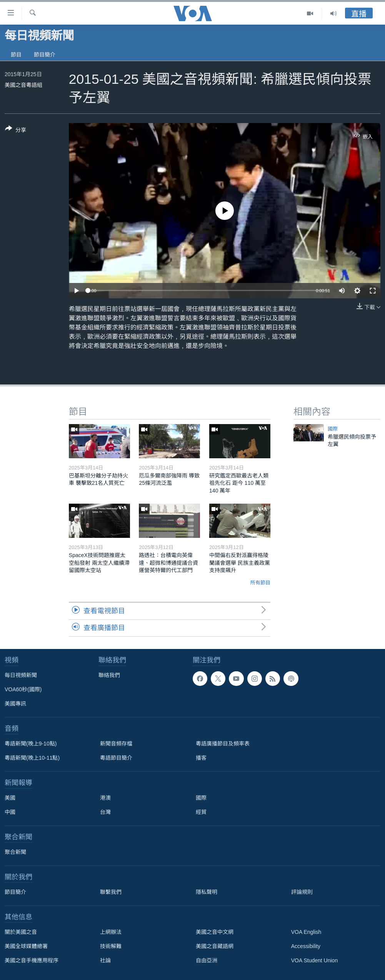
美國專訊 (15, 704)
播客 (201, 758)
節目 (16, 55)
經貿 (201, 812)
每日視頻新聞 (21, 675)
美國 (10, 798)
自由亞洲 (207, 960)
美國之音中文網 (215, 932)
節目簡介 (45, 55)
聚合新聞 (15, 852)
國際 (333, 429)
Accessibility (306, 946)
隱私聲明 (207, 892)
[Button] (16, 131)
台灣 (105, 812)
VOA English (306, 932)
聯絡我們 (109, 675)
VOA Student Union (314, 960)
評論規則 (302, 892)
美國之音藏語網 (215, 946)
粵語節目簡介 (116, 758)
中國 (10, 812)
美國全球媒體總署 (26, 946)
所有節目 (260, 583)
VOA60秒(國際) (23, 689)
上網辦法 (111, 932)
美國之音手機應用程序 (32, 960)
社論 (105, 960)
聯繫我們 (111, 892)
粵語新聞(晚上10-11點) (32, 758)
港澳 (105, 798)
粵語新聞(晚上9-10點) (31, 744)
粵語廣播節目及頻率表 (223, 744)
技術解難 (111, 946)
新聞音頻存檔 (116, 744)
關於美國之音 (21, 932)
